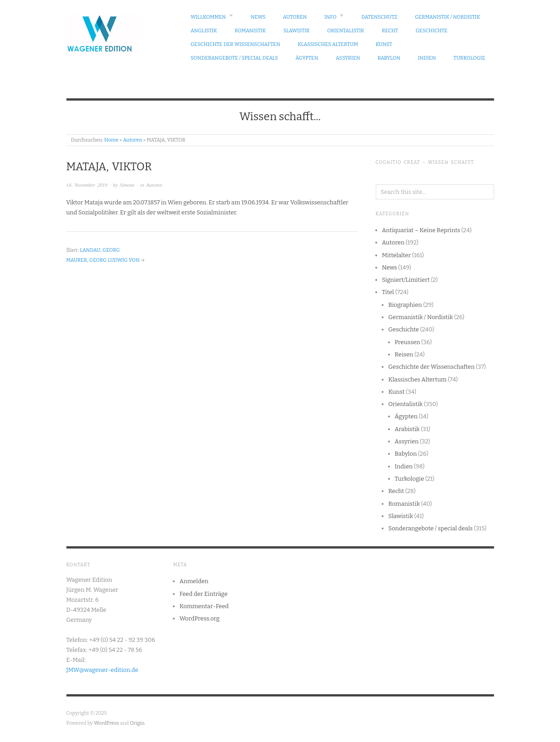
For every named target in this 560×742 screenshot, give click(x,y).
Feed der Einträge (204, 594)
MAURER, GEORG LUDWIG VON (103, 260)
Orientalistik (346, 31)
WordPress (106, 723)
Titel (388, 292)
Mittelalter (397, 255)
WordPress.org (200, 618)
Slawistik (297, 31)
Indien (427, 58)
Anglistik (204, 31)
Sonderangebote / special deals (234, 58)
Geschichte (432, 31)
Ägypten (307, 58)
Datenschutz (379, 17)
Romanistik (250, 31)
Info (330, 17)
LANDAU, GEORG (100, 250)
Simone (127, 185)
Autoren (295, 17)
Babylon (389, 58)
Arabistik (407, 429)
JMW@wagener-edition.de (102, 670)
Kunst (384, 44)
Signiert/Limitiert (406, 280)
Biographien (405, 305)
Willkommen (208, 17)
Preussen (408, 342)
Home (111, 140)
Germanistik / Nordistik (447, 17)
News (258, 17)
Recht (390, 31)
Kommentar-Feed (204, 606)
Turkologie (469, 58)
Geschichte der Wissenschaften (235, 44)
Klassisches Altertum (328, 44)
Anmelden (194, 581)
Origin (137, 723)
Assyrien (348, 58)
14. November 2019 (87, 185)
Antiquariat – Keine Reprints (421, 230)
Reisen (404, 354)
